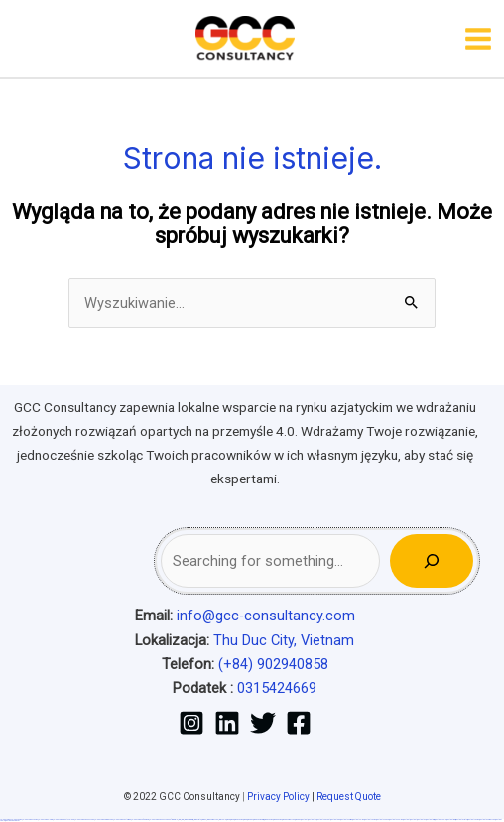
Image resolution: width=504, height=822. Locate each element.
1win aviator (197, 820)
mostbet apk (335, 820)
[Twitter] (263, 723)
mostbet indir (451, 820)
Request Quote (349, 797)
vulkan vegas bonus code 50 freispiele (163, 820)
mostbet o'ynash (382, 820)
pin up (228, 820)
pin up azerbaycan (288, 820)
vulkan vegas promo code (104, 820)
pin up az (298, 820)
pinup (232, 820)
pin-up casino (268, 820)
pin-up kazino (277, 820)
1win (179, 820)
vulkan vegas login (45, 820)
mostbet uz (312, 820)
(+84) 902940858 (273, 664)
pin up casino (239, 820)
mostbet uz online (396, 820)
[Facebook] (299, 723)
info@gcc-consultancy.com (266, 616)
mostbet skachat (323, 820)
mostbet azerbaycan (487, 820)
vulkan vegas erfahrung (140, 820)
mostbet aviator (461, 820)
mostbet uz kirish (346, 820)
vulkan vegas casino (30, 820)
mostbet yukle (441, 820)
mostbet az (421, 820)
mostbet (304, 820)
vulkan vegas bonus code (84, 820)
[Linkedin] (227, 723)
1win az (186, 820)
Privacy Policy (278, 797)
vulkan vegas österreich (122, 820)
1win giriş (191, 820)
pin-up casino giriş (258, 820)
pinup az (250, 820)
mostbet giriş (430, 820)
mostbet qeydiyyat (12, 821)
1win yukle (222, 820)
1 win (182, 820)
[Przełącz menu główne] (478, 39)
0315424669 (277, 688)
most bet (406, 820)
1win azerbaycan (212, 820)
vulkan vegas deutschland (63, 820)
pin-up (245, 820)
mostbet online (358, 820)
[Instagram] (191, 723)
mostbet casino (370, 820)
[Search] (432, 561)
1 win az (204, 820)
